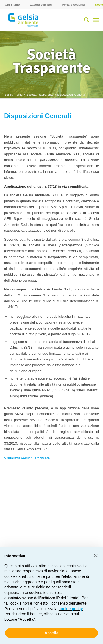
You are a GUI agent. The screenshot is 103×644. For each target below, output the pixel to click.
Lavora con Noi (41, 5)
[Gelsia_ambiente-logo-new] (42, 20)
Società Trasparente (51, 61)
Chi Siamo (12, 5)
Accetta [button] (51, 633)
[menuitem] (12, 5)
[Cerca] (84, 20)
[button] (96, 556)
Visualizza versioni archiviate (27, 458)
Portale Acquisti (73, 5)
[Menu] (96, 20)
